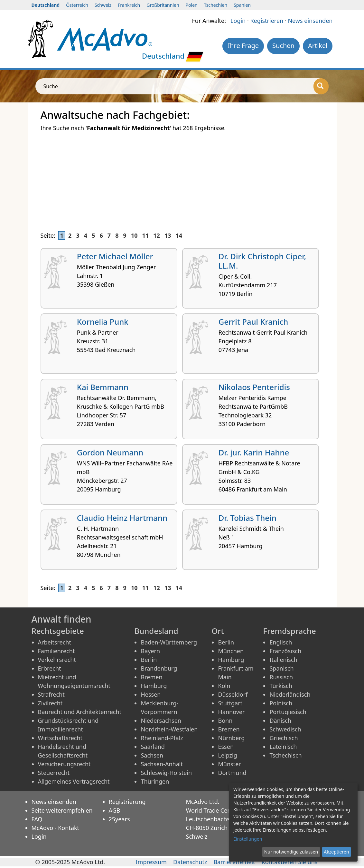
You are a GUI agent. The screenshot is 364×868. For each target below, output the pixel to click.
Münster (229, 764)
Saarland (153, 747)
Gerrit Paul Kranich (253, 322)
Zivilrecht (50, 703)
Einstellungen (248, 839)
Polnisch (281, 703)
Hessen (151, 694)
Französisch (285, 651)
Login (238, 21)
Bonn (225, 720)
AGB (115, 810)
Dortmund (232, 773)
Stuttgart (230, 703)
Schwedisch (285, 729)
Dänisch (280, 720)
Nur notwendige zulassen (291, 852)
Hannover (231, 712)
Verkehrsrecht (57, 660)
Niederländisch (290, 694)
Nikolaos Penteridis (254, 387)
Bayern (150, 651)
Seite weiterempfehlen (62, 810)
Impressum (151, 862)
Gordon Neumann (110, 452)
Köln (224, 686)
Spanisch (281, 668)
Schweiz (103, 5)
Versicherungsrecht (64, 764)
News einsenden (310, 21)
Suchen (283, 46)
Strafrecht (51, 694)
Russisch (281, 677)
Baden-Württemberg (169, 642)
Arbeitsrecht (55, 642)
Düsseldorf (233, 694)
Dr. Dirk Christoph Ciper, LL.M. (262, 261)
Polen (192, 5)
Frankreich (129, 5)
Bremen (151, 677)
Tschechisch (285, 755)
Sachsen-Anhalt (162, 764)
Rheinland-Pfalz (162, 738)
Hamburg (154, 686)
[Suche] (321, 86)
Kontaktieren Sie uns (290, 862)
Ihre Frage (243, 46)
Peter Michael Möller (115, 256)
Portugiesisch (288, 712)
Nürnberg (231, 738)
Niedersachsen (161, 720)
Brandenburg (159, 668)
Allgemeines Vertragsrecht (74, 781)
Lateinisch (283, 747)
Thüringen (155, 781)
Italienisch (283, 660)
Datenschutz (190, 862)
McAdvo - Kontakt (56, 828)
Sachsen (152, 755)
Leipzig (227, 755)
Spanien (242, 5)
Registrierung (127, 802)
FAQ (37, 819)
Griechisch (284, 738)
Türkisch (281, 686)
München (231, 651)
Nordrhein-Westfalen (169, 729)
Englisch (281, 642)
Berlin (149, 660)
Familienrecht (56, 651)
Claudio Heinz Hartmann (122, 518)
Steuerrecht (54, 773)
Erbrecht (50, 668)
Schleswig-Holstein (166, 773)
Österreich (77, 5)
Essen (226, 747)
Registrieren (267, 21)
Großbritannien (163, 5)
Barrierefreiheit (234, 862)
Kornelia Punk (103, 322)
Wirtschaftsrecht (60, 738)
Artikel (318, 46)
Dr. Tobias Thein (247, 518)
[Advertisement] (182, 178)
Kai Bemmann (103, 387)
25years (119, 819)
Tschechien (216, 5)
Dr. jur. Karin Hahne (254, 452)
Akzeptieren (336, 852)
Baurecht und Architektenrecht (80, 712)
